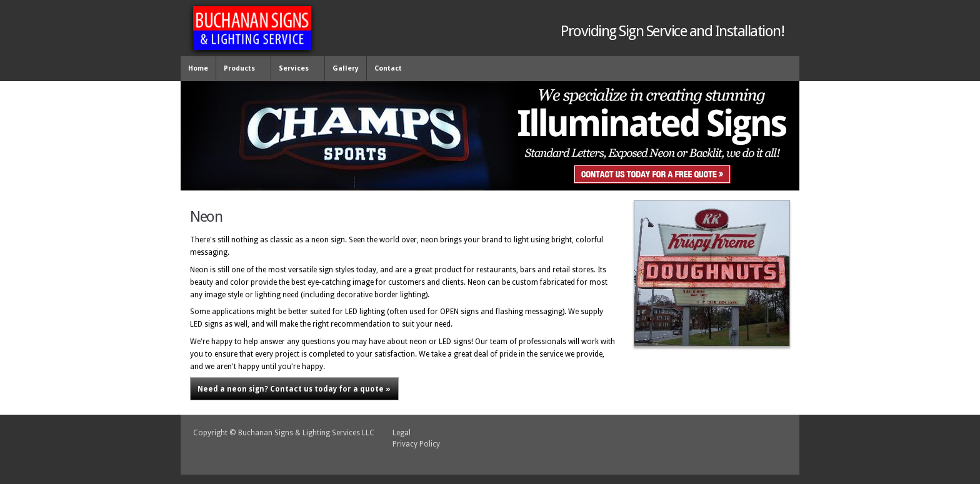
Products (241, 69)
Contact (388, 68)
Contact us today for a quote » (294, 389)
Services (295, 69)
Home (198, 68)
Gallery (346, 68)
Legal (402, 433)
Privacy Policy (416, 444)
